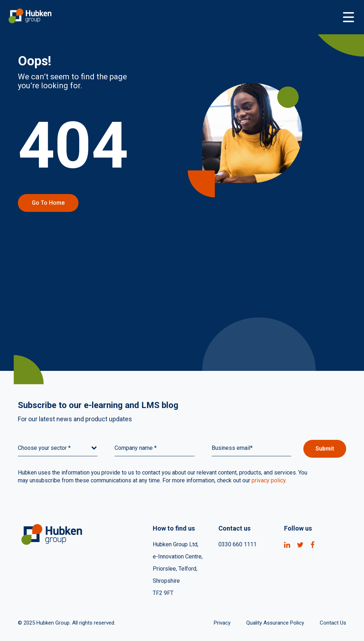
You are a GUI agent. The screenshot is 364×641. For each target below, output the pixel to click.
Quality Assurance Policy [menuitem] (275, 623)
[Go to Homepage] (175, 17)
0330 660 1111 (237, 544)
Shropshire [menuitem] (166, 581)
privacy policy (269, 480)
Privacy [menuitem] (222, 623)
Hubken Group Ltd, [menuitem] (176, 544)
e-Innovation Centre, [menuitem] (178, 556)
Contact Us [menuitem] (333, 623)
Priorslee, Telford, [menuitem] (175, 569)
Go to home (48, 203)
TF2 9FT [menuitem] (163, 593)
